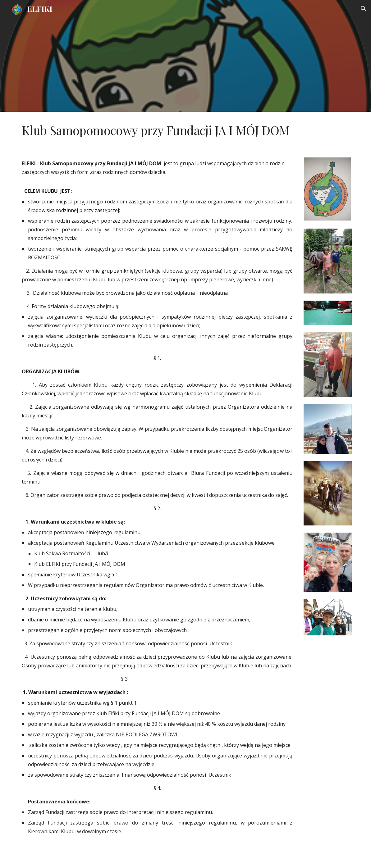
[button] (364, 9)
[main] (186, 130)
